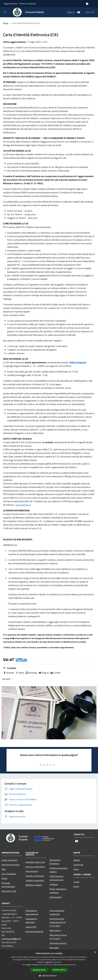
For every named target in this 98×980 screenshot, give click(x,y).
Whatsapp (31, 673)
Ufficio (21, 659)
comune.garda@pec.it (11, 939)
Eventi (76, 886)
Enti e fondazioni (9, 874)
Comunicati (78, 865)
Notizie (77, 860)
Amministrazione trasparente (57, 912)
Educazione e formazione (55, 862)
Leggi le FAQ (31, 927)
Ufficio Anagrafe (78, 362)
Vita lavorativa (32, 871)
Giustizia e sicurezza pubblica (58, 870)
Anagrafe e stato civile (35, 862)
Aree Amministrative (11, 865)
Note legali (54, 948)
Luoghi (76, 882)
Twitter (20, 673)
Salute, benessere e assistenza (58, 891)
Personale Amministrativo (8, 885)
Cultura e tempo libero (35, 867)
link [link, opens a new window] (74, 965)
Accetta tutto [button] (39, 970)
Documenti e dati (9, 891)
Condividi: (10, 668)
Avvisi (76, 869)
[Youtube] (78, 12)
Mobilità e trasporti (34, 885)
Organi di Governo (9, 860)
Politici (4, 878)
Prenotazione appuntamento (32, 912)
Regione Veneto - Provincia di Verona (20, 4)
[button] (49, 976)
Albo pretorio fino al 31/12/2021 (58, 937)
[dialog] (49, 965)
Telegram (44, 673)
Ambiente (54, 884)
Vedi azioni (8, 679)
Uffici (4, 869)
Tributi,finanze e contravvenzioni (57, 878)
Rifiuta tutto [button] (59, 970)
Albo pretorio (55, 930)
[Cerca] (93, 12)
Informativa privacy (58, 943)
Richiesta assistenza (34, 931)
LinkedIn (55, 673)
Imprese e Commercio (35, 876)
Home (6, 23)
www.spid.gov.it (23, 505)
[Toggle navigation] (5, 12)
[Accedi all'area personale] (87, 4)
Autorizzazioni (56, 897)
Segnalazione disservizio (31, 920)
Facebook (9, 673)
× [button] (95, 952)
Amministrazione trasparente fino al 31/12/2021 (58, 922)
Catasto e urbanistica (35, 880)
